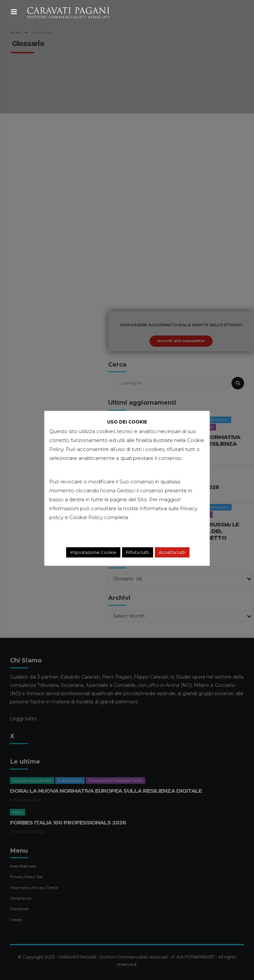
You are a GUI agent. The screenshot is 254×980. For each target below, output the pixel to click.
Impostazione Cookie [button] (93, 552)
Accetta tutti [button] (172, 552)
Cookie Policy (86, 517)
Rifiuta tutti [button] (138, 552)
